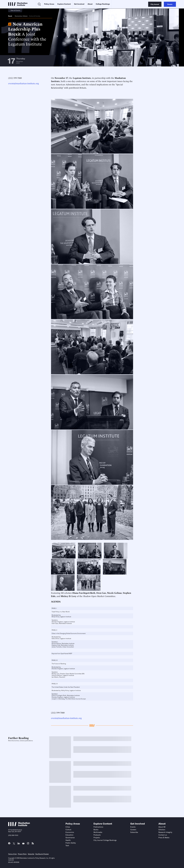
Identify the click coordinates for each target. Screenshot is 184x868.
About (90, 4)
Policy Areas (49, 4)
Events (133, 827)
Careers (133, 830)
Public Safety (71, 843)
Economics (18, 16)
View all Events (15, 10)
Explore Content (64, 4)
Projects (97, 838)
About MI (162, 827)
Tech (67, 846)
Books (96, 830)
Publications (98, 827)
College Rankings (103, 4)
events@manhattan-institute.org (24, 83)
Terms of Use (12, 854)
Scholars (162, 830)
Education (69, 835)
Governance (70, 838)
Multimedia (98, 832)
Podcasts (97, 835)
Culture (25, 16)
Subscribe (134, 832)
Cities (68, 827)
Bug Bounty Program (42, 854)
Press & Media (164, 838)
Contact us (163, 835)
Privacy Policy (22, 854)
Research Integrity (165, 832)
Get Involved (79, 4)
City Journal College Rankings (105, 840)
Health (68, 840)
